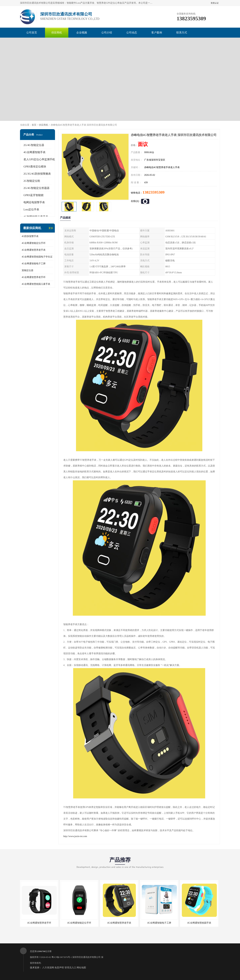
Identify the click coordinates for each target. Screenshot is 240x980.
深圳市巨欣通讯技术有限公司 (86, 957)
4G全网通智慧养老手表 (34, 250)
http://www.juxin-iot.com (75, 836)
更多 (51, 228)
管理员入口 (70, 968)
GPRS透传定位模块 (35, 167)
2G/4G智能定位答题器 (36, 188)
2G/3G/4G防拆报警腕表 (37, 174)
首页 (34, 125)
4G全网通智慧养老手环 (34, 277)
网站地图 (81, 968)
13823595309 (153, 192)
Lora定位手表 (31, 209)
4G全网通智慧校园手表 (199, 923)
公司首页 (32, 33)
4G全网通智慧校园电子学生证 (37, 257)
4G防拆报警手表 (30, 236)
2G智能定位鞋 (32, 181)
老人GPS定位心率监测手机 (39, 159)
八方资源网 (48, 968)
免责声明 (59, 968)
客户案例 (157, 33)
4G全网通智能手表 (34, 152)
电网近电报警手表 (34, 202)
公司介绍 (107, 33)
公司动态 (132, 33)
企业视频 (82, 33)
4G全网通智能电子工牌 (34, 264)
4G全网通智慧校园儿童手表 (36, 284)
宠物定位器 (27, 270)
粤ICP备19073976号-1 (62, 957)
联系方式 (182, 33)
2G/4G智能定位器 (34, 145)
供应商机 (57, 33)
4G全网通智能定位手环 (34, 243)
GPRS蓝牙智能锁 (33, 195)
